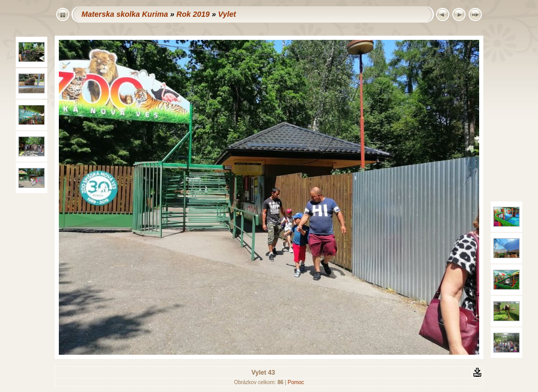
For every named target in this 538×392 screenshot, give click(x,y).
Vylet (227, 14)
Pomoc (296, 382)
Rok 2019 (193, 14)
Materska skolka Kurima (125, 14)
